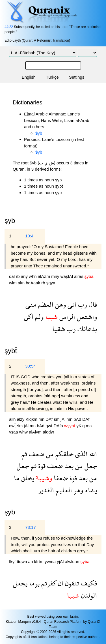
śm (57, 419)
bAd (78, 419)
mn (42, 419)
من (49, 454)
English (29, 77)
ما (17, 478)
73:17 (31, 527)
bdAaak (33, 283)
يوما (33, 583)
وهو (78, 490)
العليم (63, 490)
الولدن (88, 595)
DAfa (59, 426)
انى (71, 304)
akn (22, 283)
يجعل (20, 583)
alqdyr (48, 432)
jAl (64, 419)
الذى (81, 454)
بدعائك (86, 329)
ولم (38, 316)
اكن (29, 316)
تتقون (71, 583)
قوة (41, 466)
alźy (21, 419)
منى (31, 304)
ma (89, 426)
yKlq (81, 426)
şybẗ (11, 351)
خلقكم (64, 454)
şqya (51, 283)
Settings (77, 77)
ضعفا (60, 478)
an (31, 562)
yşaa (14, 432)
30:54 (31, 366)
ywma (51, 562)
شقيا (59, 329)
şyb (10, 512)
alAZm (45, 276)
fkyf (13, 562)
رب (82, 304)
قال (92, 304)
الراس (66, 316)
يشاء (90, 490)
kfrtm (39, 562)
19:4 (29, 236)
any (25, 276)
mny (56, 276)
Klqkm (32, 419)
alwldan (73, 562)
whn (33, 276)
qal (12, 276)
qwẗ (13, 426)
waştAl (67, 276)
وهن (60, 304)
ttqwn (23, 562)
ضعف (36, 454)
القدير (46, 490)
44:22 (9, 27)
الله (92, 454)
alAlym (36, 432)
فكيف (88, 583)
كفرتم (48, 583)
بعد (68, 466)
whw (24, 432)
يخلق (27, 478)
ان (60, 583)
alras (79, 276)
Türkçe (52, 77)
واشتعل (86, 316)
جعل (90, 466)
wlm (13, 283)
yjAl (61, 562)
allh (13, 419)
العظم (45, 304)
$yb (39, 133)
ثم (24, 454)
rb (18, 276)
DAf (50, 419)
